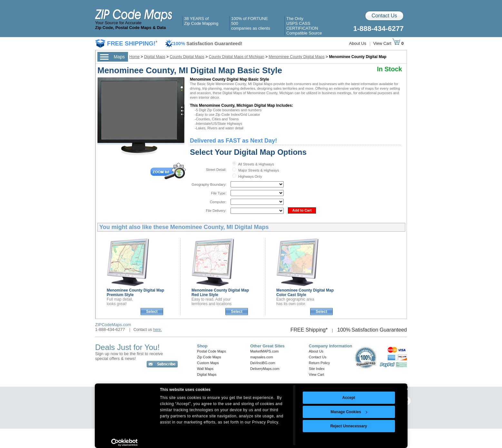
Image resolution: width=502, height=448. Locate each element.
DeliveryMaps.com (265, 369)
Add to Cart (302, 210)
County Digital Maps (187, 57)
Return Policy (319, 363)
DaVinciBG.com (263, 363)
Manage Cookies (349, 412)
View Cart (387, 43)
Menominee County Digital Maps (296, 57)
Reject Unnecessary (349, 426)
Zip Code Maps (209, 357)
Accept (349, 398)
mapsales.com (262, 357)
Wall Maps (205, 369)
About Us (358, 43)
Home (134, 57)
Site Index (317, 369)
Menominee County (305, 293)
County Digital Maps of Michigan (237, 57)
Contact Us (384, 16)
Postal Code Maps (212, 351)
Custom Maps (208, 363)
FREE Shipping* (309, 330)
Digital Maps (155, 57)
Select (152, 312)
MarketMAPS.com (265, 351)
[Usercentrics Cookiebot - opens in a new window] (125, 443)
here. (157, 330)
